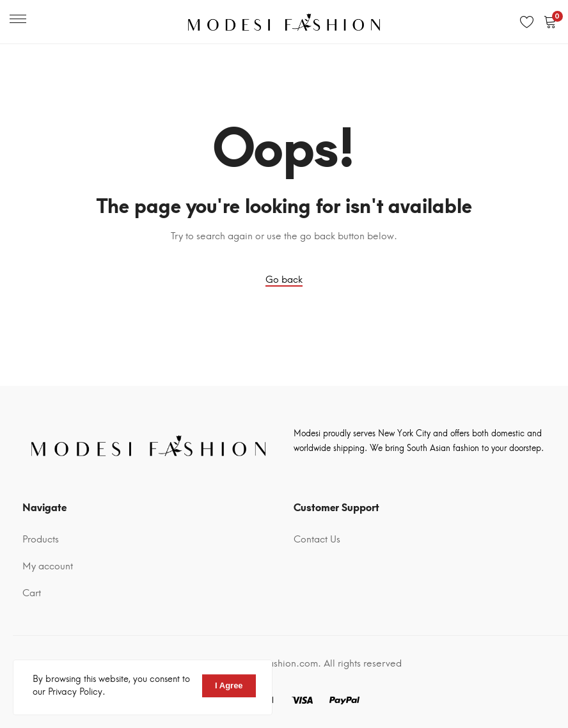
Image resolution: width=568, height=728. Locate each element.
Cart (32, 593)
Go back (284, 280)
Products (41, 539)
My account (48, 566)
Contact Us (317, 539)
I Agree (229, 685)
